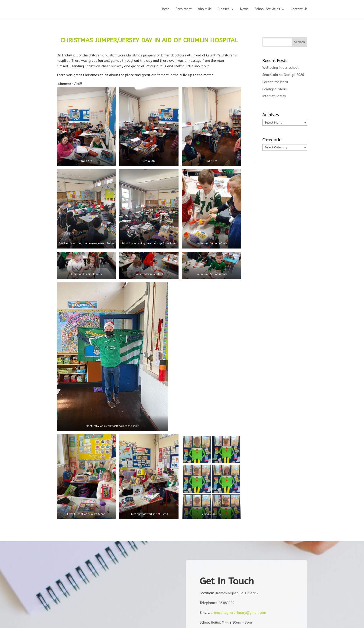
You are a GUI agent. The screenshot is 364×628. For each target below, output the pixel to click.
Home (165, 9)
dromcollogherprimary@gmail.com (238, 613)
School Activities (267, 9)
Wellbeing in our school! (281, 68)
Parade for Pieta (275, 82)
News (244, 9)
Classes (223, 9)
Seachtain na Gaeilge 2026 (283, 75)
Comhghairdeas (275, 89)
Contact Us (299, 9)
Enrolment (184, 9)
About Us (205, 9)
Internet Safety (274, 96)
